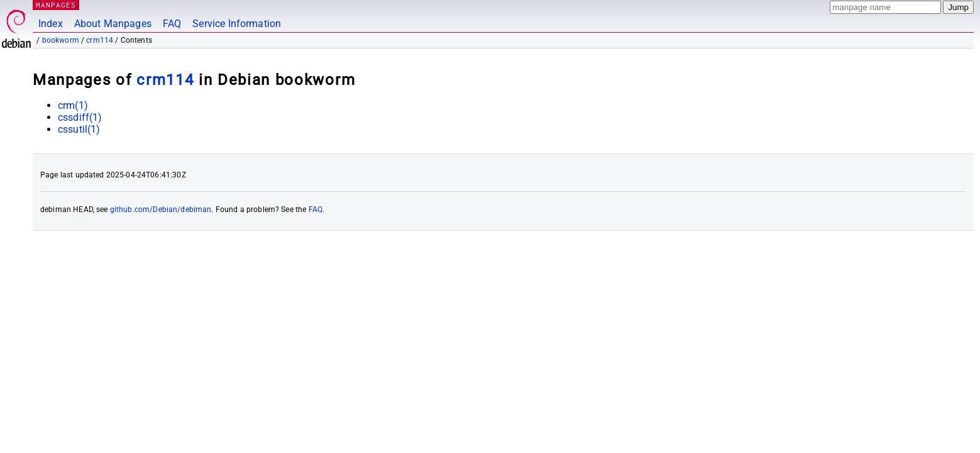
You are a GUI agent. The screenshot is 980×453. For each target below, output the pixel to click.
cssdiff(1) (80, 117)
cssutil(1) (79, 129)
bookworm (61, 40)
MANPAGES (56, 5)
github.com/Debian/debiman (161, 210)
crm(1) (73, 105)
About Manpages (113, 24)
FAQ (172, 24)
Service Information (237, 24)
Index (51, 24)
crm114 (100, 40)
